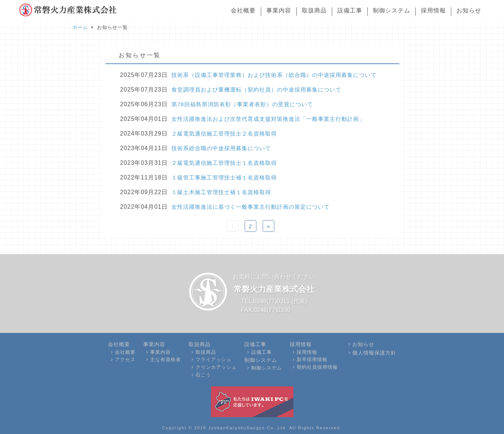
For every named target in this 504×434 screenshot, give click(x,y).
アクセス (125, 359)
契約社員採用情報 (317, 367)
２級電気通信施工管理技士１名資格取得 (224, 163)
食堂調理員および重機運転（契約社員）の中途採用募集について (256, 90)
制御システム (392, 10)
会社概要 (243, 10)
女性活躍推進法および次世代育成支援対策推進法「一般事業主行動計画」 (268, 119)
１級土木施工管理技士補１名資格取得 (221, 192)
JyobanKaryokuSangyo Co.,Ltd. (248, 427)
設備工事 (350, 10)
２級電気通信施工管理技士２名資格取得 (224, 133)
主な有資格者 (166, 359)
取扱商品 (314, 10)
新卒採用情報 (312, 359)
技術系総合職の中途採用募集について (221, 148)
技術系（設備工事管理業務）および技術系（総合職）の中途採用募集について (274, 75)
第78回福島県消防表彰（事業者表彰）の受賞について (242, 104)
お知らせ (469, 10)
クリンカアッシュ (216, 367)
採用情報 (433, 10)
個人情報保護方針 (374, 352)
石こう (203, 375)
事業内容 (279, 10)
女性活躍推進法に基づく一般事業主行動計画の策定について (251, 207)
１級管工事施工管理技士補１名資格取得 (224, 177)
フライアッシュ (214, 359)
